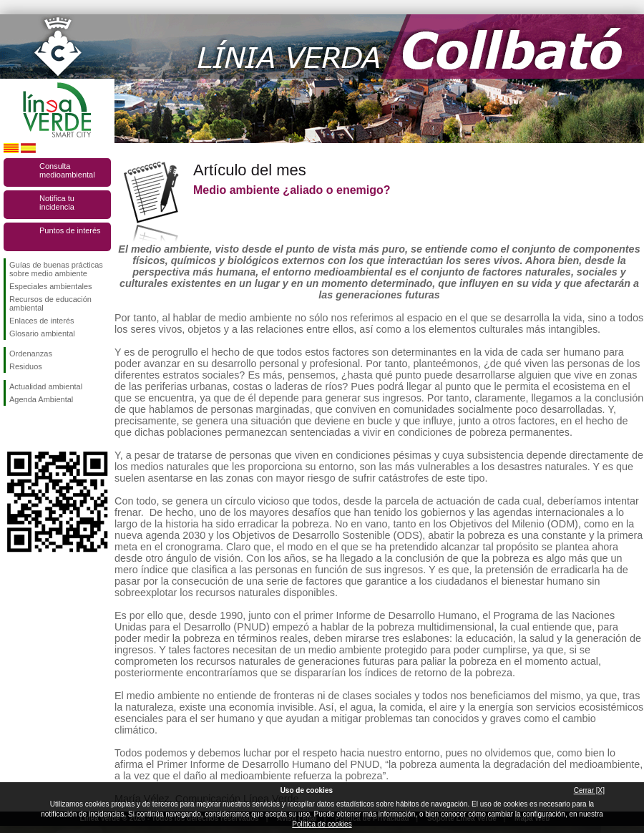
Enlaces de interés (42, 321)
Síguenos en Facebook (12, 429)
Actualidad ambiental (46, 386)
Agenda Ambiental (41, 399)
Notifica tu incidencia (57, 203)
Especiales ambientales (51, 286)
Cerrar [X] (589, 790)
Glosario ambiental (42, 333)
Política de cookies (322, 824)
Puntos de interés (70, 230)
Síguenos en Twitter (36, 429)
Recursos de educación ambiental (50, 303)
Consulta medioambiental (67, 170)
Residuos (26, 366)
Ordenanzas (31, 354)
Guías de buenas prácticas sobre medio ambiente (56, 269)
